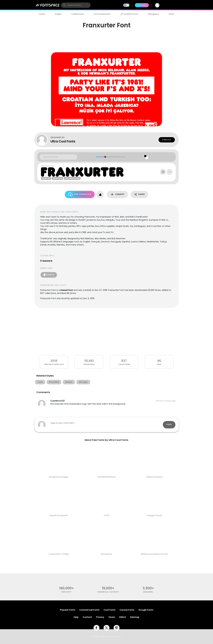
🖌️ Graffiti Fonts (129, 14)
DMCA (123, 617)
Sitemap (135, 617)
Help (76, 617)
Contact (167, 140)
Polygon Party (154, 515)
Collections (78, 14)
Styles (58, 14)
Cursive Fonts (127, 610)
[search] (76, 5)
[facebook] (96, 628)
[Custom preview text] (58, 157)
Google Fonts (146, 610)
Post (169, 424)
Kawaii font (67, 290)
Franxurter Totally (59, 554)
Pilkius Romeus (154, 477)
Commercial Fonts (89, 610)
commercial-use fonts (108, 592)
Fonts (42, 14)
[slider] (105, 157)
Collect (117, 194)
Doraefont (106, 554)
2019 (54, 361)
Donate (49, 275)
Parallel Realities (107, 477)
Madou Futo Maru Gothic (154, 554)
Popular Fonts (68, 610)
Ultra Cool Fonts (63, 141)
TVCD (107, 515)
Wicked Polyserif (59, 515)
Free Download (80, 194)
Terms (112, 617)
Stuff (171, 14)
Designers (153, 14)
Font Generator (102, 14)
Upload (142, 5)
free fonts (66, 592)
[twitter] (106, 628)
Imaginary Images (59, 477)
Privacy (100, 617)
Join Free (171, 5)
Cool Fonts (109, 610)
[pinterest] (117, 628)
